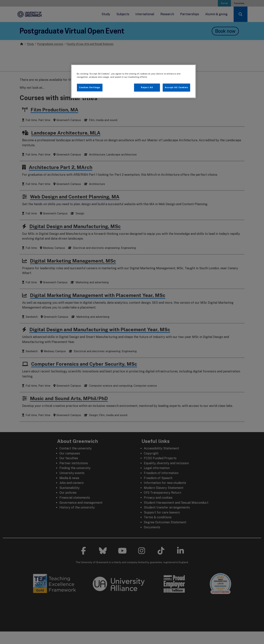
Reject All (147, 87)
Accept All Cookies (176, 87)
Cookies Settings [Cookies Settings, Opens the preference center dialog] (90, 87)
